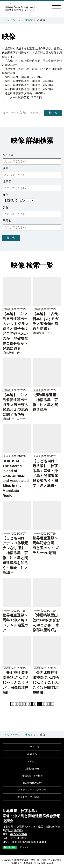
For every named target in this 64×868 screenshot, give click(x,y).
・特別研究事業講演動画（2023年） (24, 93)
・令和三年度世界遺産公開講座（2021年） (28, 85)
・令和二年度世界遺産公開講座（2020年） (28, 81)
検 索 (53, 113)
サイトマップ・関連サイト (32, 797)
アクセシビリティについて (32, 790)
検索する (30, 20)
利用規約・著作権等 (32, 776)
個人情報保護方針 (32, 783)
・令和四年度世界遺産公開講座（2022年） (28, 89)
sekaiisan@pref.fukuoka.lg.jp (29, 842)
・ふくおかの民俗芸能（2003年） (23, 97)
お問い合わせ (32, 769)
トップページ (12, 20)
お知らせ (32, 761)
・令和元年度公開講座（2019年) (22, 77)
